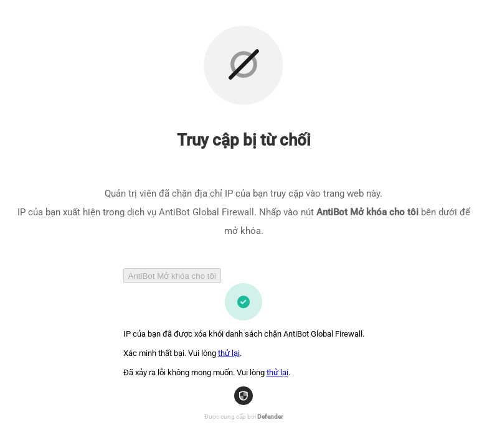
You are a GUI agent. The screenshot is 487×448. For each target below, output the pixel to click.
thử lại (229, 353)
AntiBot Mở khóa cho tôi (172, 276)
